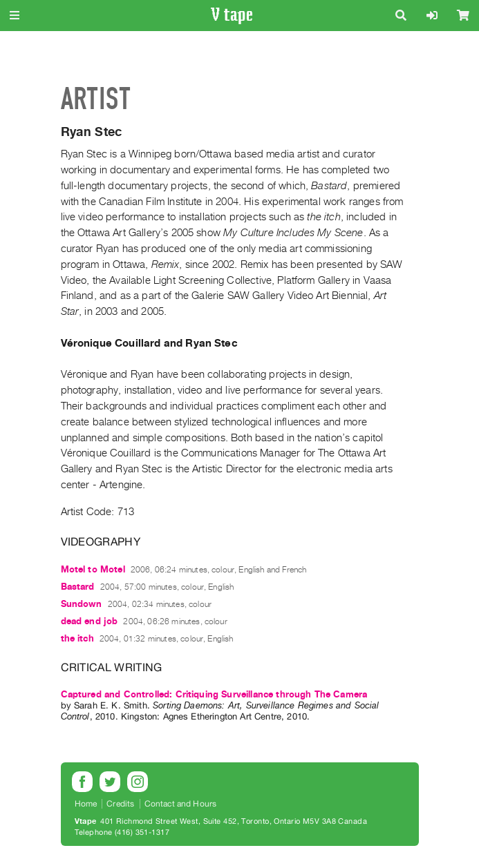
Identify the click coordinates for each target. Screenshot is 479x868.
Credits (120, 804)
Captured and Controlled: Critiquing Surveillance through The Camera (214, 694)
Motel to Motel (93, 569)
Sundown (82, 604)
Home (86, 804)
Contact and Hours (181, 804)
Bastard (78, 587)
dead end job (90, 621)
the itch (77, 638)
